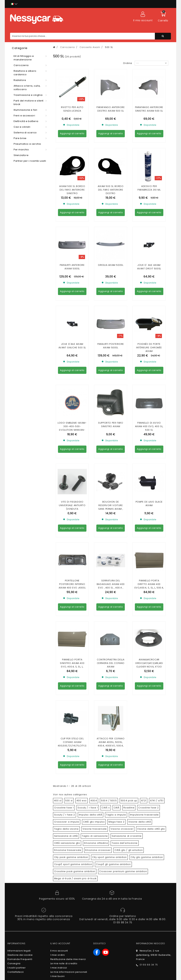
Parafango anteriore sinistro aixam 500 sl (149, 109)
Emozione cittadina (96, 585)
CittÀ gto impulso (94, 564)
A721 (144, 543)
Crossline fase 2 (148, 550)
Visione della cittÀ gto (151, 571)
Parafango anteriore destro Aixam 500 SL (111, 109)
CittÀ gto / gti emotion (129, 592)
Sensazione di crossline (127, 578)
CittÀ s (106, 550)
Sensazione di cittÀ (66, 578)
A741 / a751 (157, 543)
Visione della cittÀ (140, 564)
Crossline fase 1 (64, 550)
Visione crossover (122, 571)
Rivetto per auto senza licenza (72, 109)
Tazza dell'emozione (125, 585)
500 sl (69, 543)
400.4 (94, 543)
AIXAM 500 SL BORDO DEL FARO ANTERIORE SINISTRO (72, 158)
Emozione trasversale (68, 592)
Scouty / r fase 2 (65, 557)
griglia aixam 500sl (111, 201)
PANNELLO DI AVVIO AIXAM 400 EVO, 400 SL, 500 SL (149, 297)
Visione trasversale (95, 571)
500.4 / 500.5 (109, 543)
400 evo (82, 543)
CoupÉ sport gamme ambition (73, 606)
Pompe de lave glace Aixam (149, 342)
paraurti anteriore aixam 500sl (72, 202)
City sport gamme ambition (109, 599)
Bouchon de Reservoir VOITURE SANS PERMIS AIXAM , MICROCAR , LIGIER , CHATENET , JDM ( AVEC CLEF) (111, 349)
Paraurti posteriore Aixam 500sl (111, 249)
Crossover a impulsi (67, 564)
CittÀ (117, 550)
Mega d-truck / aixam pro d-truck (75, 621)
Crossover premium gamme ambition (123, 614)
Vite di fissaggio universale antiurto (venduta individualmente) (72, 346)
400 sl (58, 543)
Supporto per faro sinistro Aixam (111, 296)
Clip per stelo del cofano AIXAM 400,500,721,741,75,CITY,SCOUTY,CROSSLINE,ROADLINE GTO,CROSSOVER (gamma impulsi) (72, 490)
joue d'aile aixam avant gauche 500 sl (72, 249)
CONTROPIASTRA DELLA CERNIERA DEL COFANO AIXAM (111, 437)
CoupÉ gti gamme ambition (113, 606)
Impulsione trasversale (144, 557)
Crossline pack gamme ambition (75, 614)
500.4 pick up (129, 543)
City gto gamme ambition (147, 599)
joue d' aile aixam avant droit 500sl (149, 202)
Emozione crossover (98, 592)
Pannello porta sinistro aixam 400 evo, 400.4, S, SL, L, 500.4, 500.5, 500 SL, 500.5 (72, 441)
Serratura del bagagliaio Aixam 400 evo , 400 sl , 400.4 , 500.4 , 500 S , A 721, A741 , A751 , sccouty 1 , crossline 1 (111, 396)
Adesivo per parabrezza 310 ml (149, 156)
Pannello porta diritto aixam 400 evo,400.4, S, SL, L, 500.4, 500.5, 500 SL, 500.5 (149, 393)
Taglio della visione (66, 571)
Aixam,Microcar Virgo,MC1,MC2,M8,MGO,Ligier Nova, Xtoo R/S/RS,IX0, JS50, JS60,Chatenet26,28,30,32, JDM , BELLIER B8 (149, 443)
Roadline (129, 550)
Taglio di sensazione (95, 578)
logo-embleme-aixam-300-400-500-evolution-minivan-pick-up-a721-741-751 (72, 299)
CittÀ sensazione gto (67, 585)
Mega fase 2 (116, 564)
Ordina (128, 63)
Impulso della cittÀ (90, 557)
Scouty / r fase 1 (88, 550)
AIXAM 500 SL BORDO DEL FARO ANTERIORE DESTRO (111, 158)
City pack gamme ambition (71, 599)
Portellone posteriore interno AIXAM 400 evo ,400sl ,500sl (72, 393)
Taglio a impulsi (116, 557)
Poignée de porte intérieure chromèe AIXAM (149, 251)
